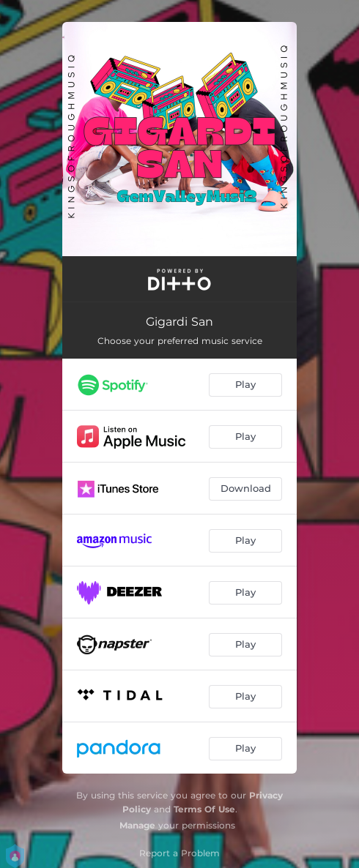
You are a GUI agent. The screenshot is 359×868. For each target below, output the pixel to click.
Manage (137, 825)
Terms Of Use (204, 809)
